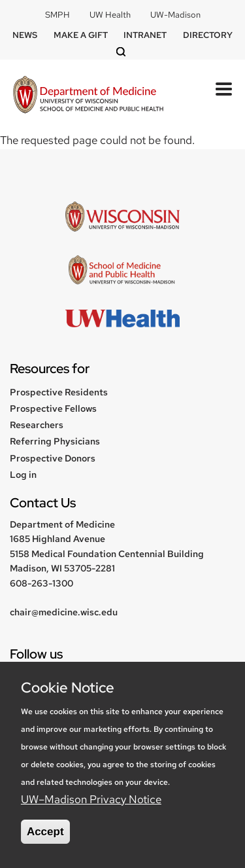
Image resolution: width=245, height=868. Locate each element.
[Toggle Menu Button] (224, 89)
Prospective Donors (53, 458)
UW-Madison (175, 15)
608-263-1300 (41, 583)
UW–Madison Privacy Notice (91, 799)
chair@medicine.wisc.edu (64, 612)
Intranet (145, 35)
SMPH (57, 15)
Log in (23, 475)
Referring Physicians (55, 441)
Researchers (37, 425)
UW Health (110, 15)
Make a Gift (81, 35)
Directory (208, 35)
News (25, 35)
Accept (45, 832)
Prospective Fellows (53, 408)
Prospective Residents (59, 392)
